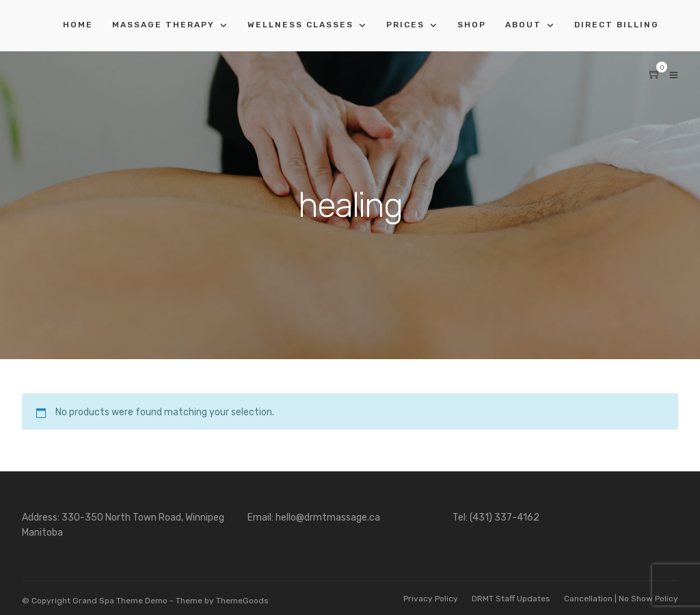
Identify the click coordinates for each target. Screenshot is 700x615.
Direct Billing (617, 25)
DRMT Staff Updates (511, 599)
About (523, 25)
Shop (472, 25)
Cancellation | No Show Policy (621, 599)
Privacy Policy (431, 599)
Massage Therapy (163, 25)
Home (78, 25)
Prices (405, 25)
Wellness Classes (300, 25)
